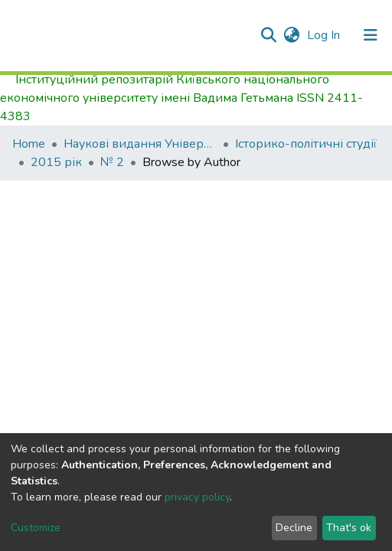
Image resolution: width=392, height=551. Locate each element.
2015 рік (56, 162)
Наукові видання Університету (140, 144)
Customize (36, 528)
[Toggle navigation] (371, 35)
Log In (325, 35)
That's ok (349, 528)
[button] (291, 35)
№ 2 (112, 162)
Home (29, 144)
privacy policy (197, 497)
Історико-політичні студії (306, 144)
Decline (294, 528)
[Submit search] (268, 35)
